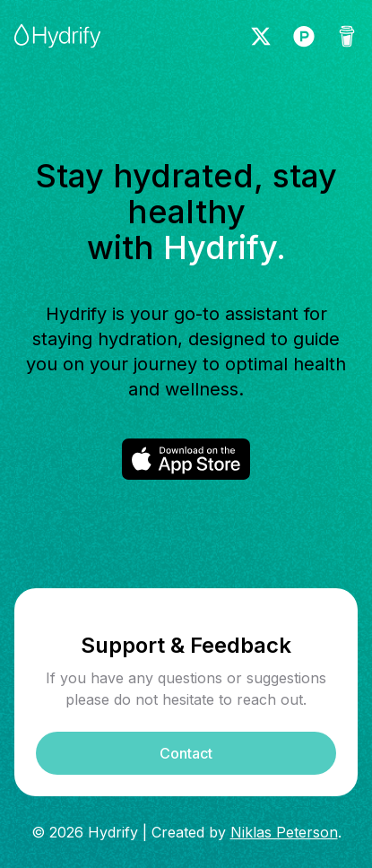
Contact (186, 753)
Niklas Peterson (284, 832)
